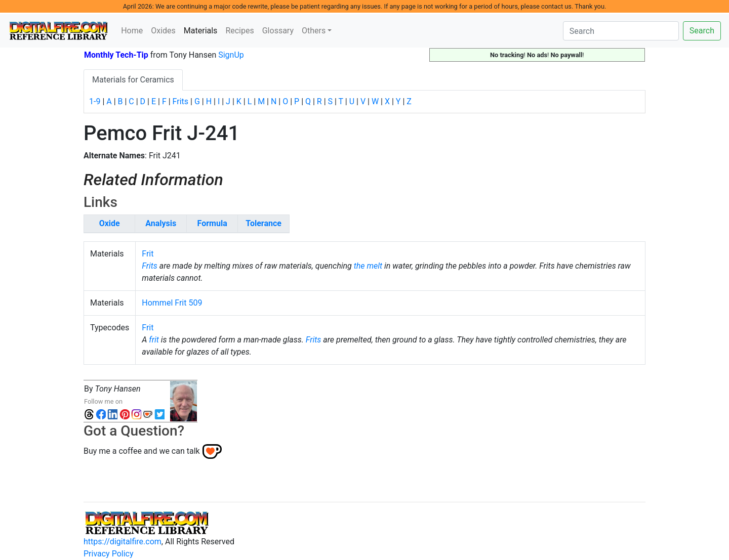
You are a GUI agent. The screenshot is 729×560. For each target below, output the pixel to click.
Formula (212, 223)
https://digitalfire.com (123, 542)
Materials (203, 30)
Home (132, 31)
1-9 (95, 101)
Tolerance (264, 223)
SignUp (231, 55)
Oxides (163, 31)
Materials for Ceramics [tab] (133, 80)
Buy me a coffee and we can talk (142, 450)
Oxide (110, 223)
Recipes (239, 31)
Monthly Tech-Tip (116, 55)
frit (154, 340)
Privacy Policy (109, 554)
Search (702, 31)
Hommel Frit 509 (172, 303)
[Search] (621, 31)
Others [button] (314, 31)
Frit (148, 254)
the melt (368, 266)
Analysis (161, 223)
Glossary (278, 31)
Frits (180, 101)
